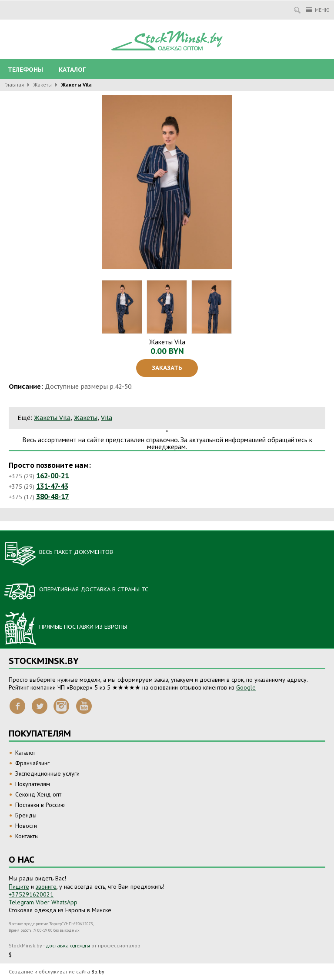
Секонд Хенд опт (38, 794)
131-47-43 (52, 486)
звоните (46, 887)
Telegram (21, 902)
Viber (43, 902)
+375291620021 (31, 894)
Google (246, 687)
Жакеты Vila (52, 418)
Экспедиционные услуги (47, 773)
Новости (26, 826)
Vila (107, 418)
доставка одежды (68, 945)
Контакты (27, 836)
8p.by (98, 972)
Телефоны (25, 70)
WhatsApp (64, 902)
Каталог (72, 70)
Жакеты (43, 85)
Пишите (19, 887)
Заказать (167, 368)
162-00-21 (52, 476)
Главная (14, 85)
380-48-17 (52, 497)
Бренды (26, 815)
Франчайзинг (32, 763)
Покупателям (33, 784)
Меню (318, 10)
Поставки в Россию (40, 805)
